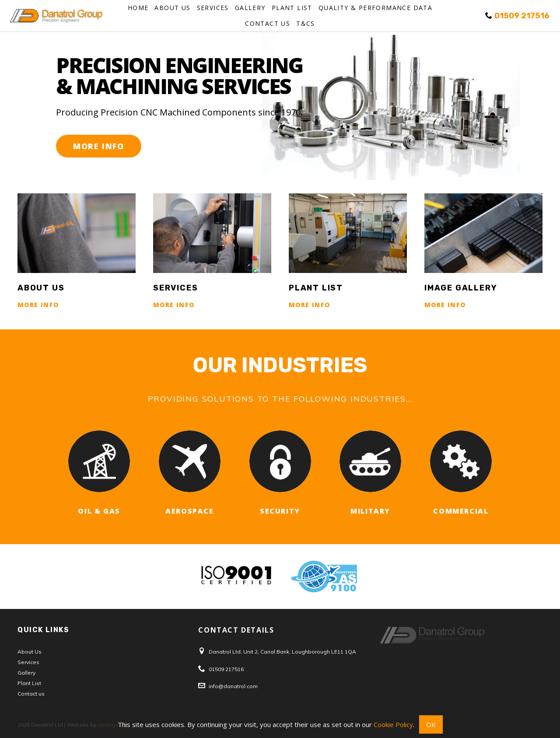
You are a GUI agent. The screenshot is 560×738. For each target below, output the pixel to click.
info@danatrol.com (233, 686)
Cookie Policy (393, 724)
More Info (99, 146)
